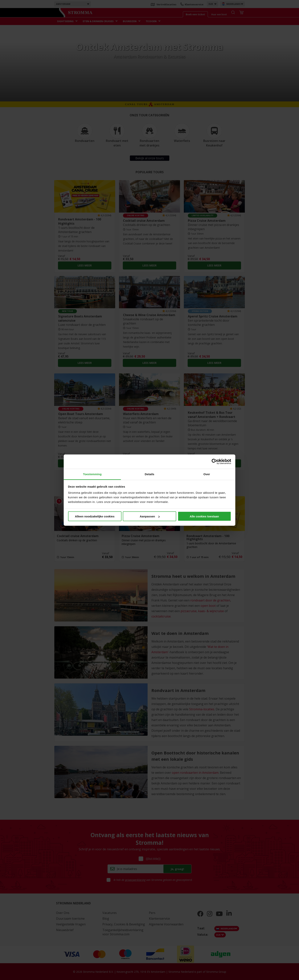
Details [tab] (149, 474)
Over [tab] (207, 474)
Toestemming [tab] (92, 474)
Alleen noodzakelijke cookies (95, 516)
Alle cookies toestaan (204, 516)
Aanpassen (150, 516)
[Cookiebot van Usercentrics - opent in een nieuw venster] (214, 462)
